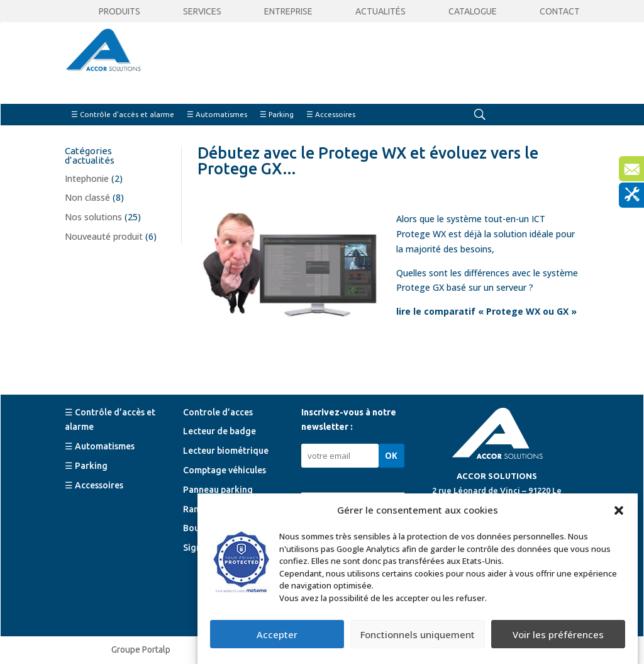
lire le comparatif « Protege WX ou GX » (486, 311)
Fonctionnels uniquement (418, 634)
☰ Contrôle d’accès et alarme (123, 114)
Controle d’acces (218, 412)
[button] (619, 510)
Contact (560, 12)
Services (202, 12)
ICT (538, 219)
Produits (119, 12)
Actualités (380, 12)
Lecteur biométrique (226, 451)
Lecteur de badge (219, 431)
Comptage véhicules (225, 470)
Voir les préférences (558, 634)
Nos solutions (93, 217)
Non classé (87, 197)
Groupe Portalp (141, 650)
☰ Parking (277, 114)
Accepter (277, 634)
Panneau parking (218, 490)
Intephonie (87, 178)
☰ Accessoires (331, 114)
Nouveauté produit (104, 236)
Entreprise (288, 12)
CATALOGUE (473, 12)
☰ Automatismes (217, 114)
